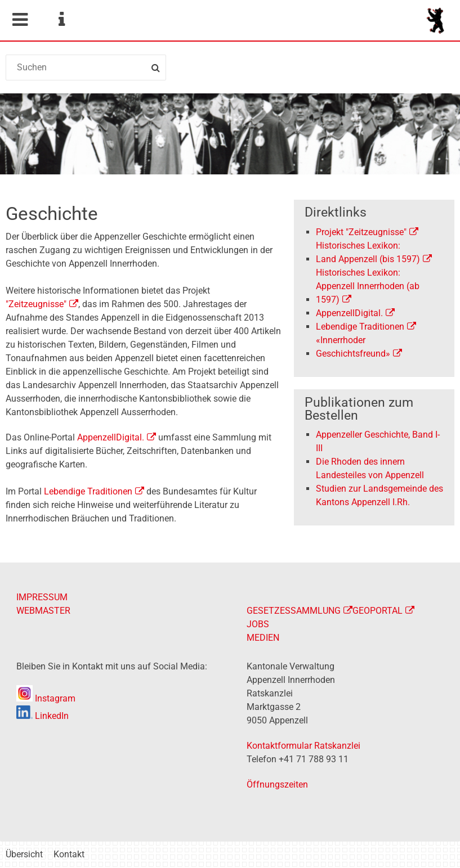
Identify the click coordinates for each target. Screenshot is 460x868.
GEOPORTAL (378, 611)
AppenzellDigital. (349, 313)
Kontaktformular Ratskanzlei (303, 746)
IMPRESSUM (42, 597)
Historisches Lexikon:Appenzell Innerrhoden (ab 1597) (368, 286)
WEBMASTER (43, 611)
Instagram (46, 698)
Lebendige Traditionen (88, 491)
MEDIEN (263, 638)
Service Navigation (61, 20)
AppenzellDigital (111, 437)
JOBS (258, 624)
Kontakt (69, 854)
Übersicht (24, 854)
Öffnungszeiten (277, 784)
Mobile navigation (20, 20)
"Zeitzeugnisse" (36, 304)
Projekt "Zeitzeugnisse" (361, 232)
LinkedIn (43, 716)
